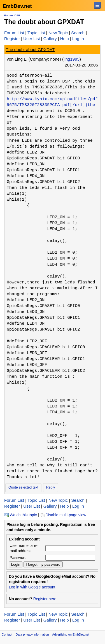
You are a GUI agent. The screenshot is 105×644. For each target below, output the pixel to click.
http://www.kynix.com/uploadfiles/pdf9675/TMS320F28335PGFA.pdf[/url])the (52, 102)
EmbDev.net (17, 6)
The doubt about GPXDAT (30, 50)
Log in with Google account (32, 587)
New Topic (58, 33)
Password (18, 558)
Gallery (50, 39)
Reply (51, 487)
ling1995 (72, 59)
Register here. (45, 599)
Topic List (36, 33)
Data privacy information (32, 634)
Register (12, 39)
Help (65, 39)
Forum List (14, 33)
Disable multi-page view (63, 515)
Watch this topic (20, 515)
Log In (78, 39)
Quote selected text (23, 487)
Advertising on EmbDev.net (71, 634)
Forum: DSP (12, 15)
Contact (7, 634)
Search (78, 33)
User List (32, 39)
